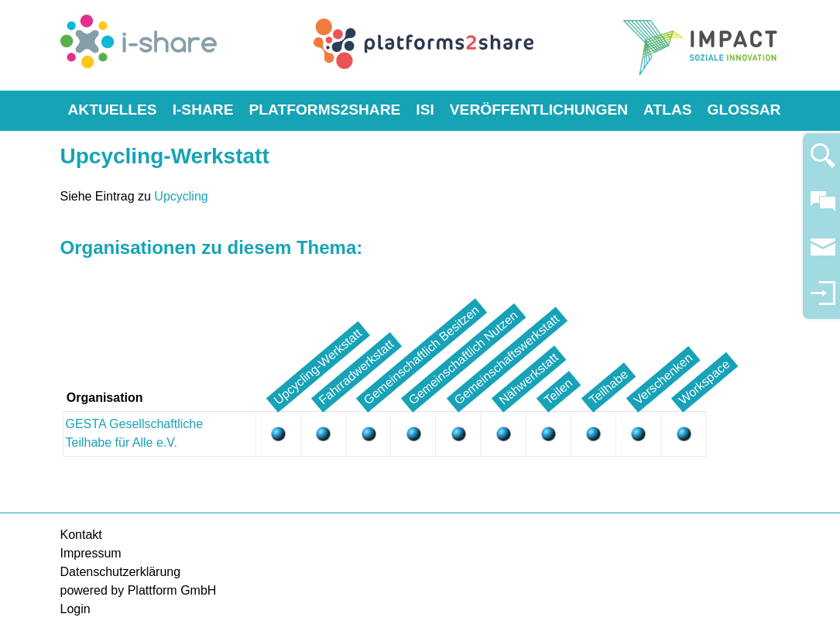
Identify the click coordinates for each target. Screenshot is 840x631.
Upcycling (181, 196)
